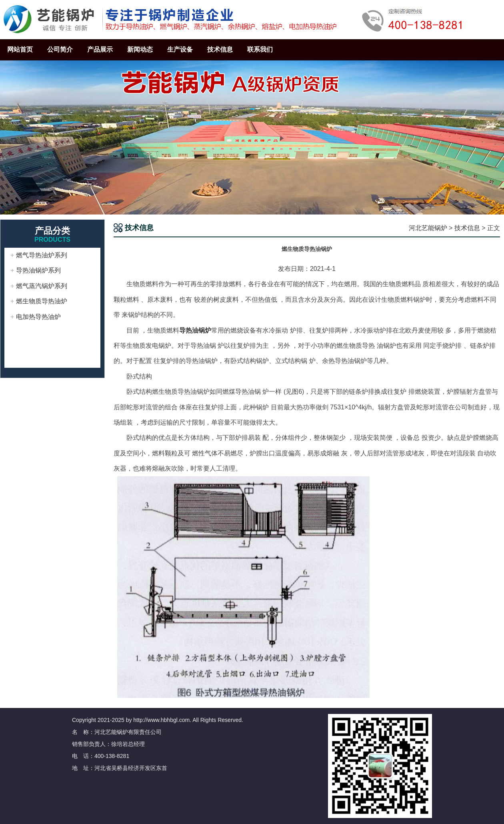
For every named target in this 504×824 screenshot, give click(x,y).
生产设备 (180, 49)
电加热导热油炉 (38, 317)
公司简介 (60, 49)
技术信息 (220, 49)
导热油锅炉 (195, 330)
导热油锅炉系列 (38, 270)
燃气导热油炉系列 (42, 255)
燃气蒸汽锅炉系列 (42, 286)
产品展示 (100, 49)
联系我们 (260, 49)
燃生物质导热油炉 (42, 301)
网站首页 (20, 49)
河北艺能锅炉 (428, 228)
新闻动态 (140, 49)
